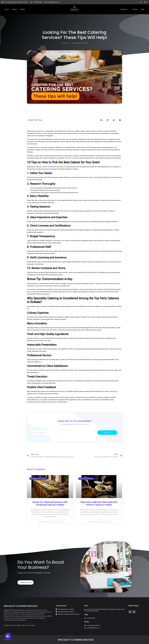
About (15, 9)
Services (124, 9)
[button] (8, 636)
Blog (143, 9)
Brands (23, 9)
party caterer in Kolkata (46, 167)
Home (7, 9)
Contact (135, 9)
